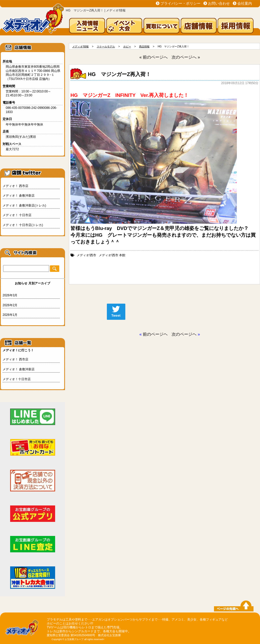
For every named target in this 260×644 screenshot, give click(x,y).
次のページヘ (184, 334)
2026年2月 (10, 305)
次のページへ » (186, 57)
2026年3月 (10, 295)
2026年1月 (10, 315)
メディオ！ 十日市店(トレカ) (23, 225)
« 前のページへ (154, 57)
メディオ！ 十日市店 (17, 215)
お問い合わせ (219, 3)
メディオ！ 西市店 (15, 186)
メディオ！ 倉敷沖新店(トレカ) (24, 205)
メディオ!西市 (86, 255)
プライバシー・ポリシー (180, 3)
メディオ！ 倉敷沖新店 (19, 196)
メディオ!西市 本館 (112, 255)
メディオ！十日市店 (17, 379)
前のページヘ (155, 334)
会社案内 (245, 3)
